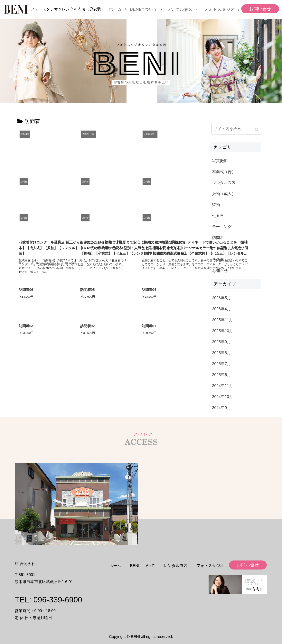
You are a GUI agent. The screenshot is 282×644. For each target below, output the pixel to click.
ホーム (115, 9)
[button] (257, 130)
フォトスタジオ (219, 9)
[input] (236, 129)
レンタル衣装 (180, 10)
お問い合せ (260, 9)
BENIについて (144, 9)
